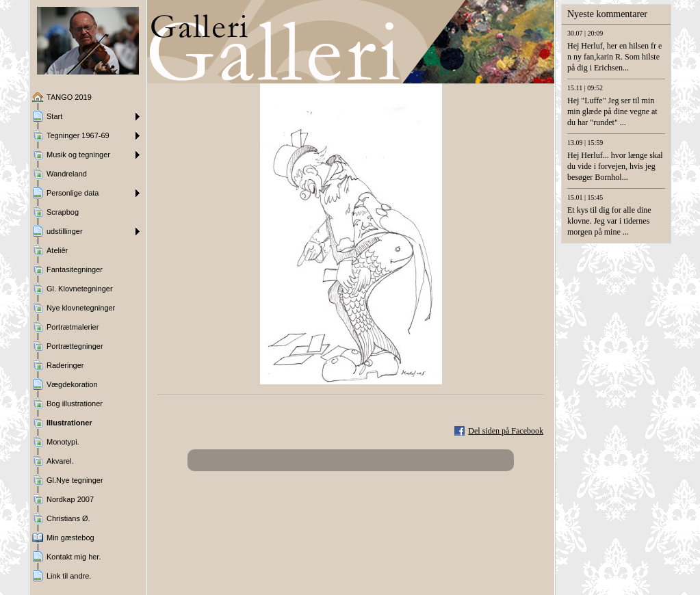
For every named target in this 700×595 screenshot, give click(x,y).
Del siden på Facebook (506, 431)
